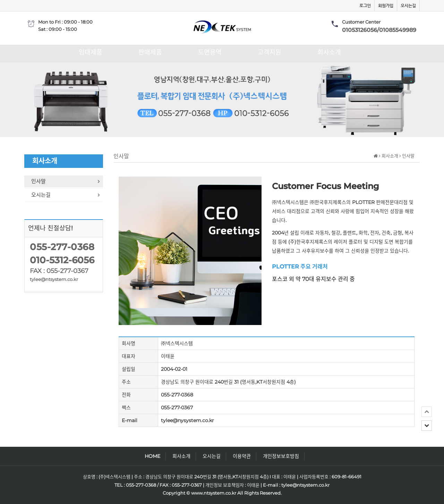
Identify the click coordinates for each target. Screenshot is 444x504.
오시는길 (408, 6)
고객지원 (270, 52)
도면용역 (210, 52)
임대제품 (91, 52)
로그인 (365, 6)
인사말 (67, 181)
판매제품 (150, 52)
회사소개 (329, 52)
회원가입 (386, 6)
